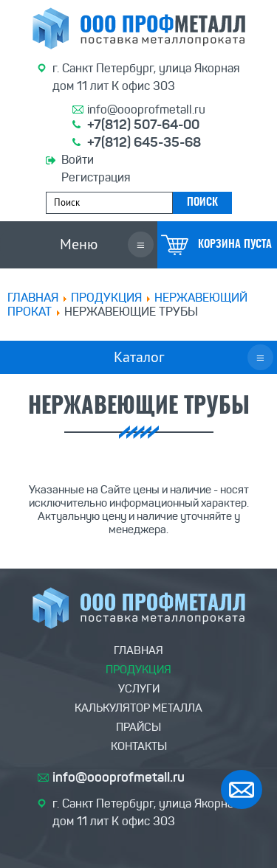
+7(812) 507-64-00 (143, 125)
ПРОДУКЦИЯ (106, 298)
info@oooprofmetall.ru (146, 110)
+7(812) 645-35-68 (144, 142)
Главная (33, 298)
